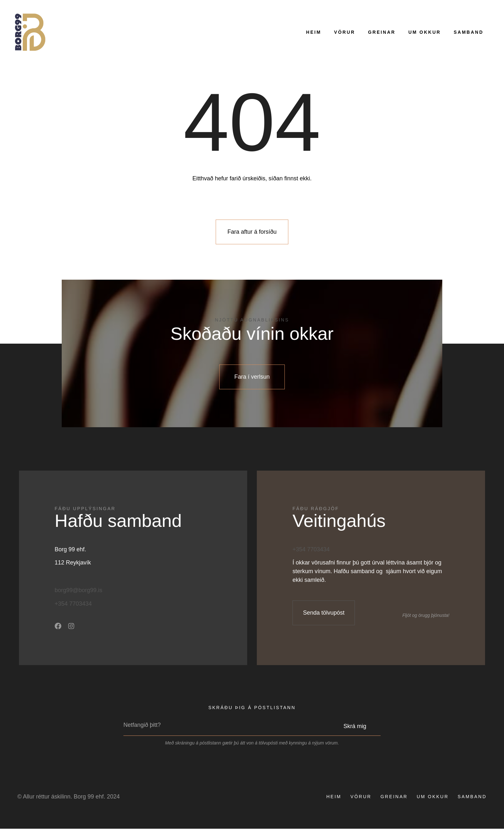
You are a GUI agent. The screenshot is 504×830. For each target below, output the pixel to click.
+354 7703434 (73, 605)
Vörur (345, 32)
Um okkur (424, 32)
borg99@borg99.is (78, 592)
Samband (468, 32)
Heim (314, 32)
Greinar (382, 32)
